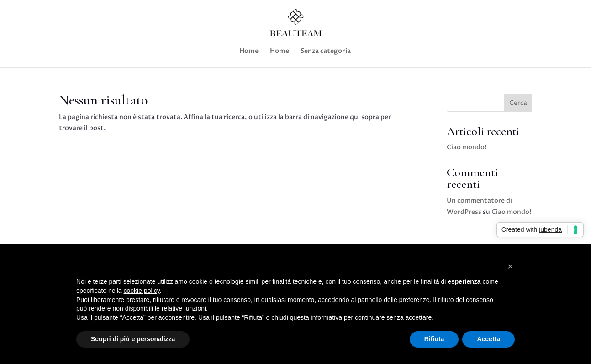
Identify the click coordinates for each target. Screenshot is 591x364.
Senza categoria (326, 52)
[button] (510, 266)
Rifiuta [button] (434, 339)
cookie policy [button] (142, 291)
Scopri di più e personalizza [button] (133, 339)
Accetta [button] (488, 339)
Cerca (518, 103)
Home (249, 52)
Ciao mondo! (467, 147)
